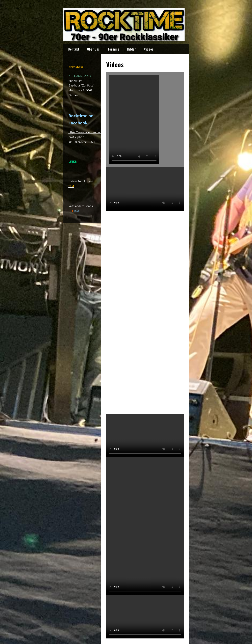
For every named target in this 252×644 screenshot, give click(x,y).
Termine (114, 49)
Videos (149, 49)
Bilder (132, 49)
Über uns (93, 49)
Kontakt (74, 49)
